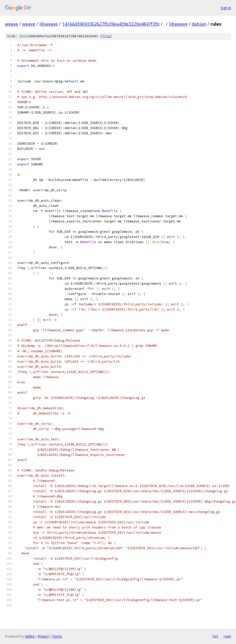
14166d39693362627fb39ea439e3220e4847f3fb (111, 24)
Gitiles (30, 636)
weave (11, 24)
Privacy (43, 636)
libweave (49, 24)
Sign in (226, 8)
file (106, 36)
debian (199, 24)
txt (215, 636)
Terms (57, 636)
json (227, 636)
